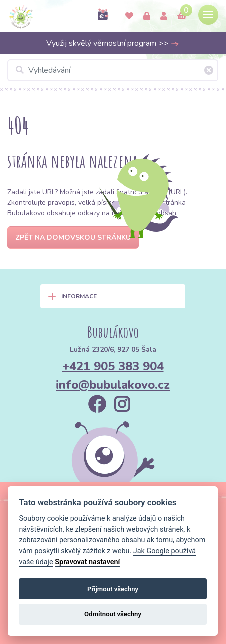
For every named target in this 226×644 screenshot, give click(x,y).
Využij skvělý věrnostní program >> (113, 43)
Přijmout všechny (113, 589)
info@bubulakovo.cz (113, 385)
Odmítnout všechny (113, 614)
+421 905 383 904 (113, 366)
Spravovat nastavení (87, 562)
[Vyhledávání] (113, 70)
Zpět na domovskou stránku (73, 237)
